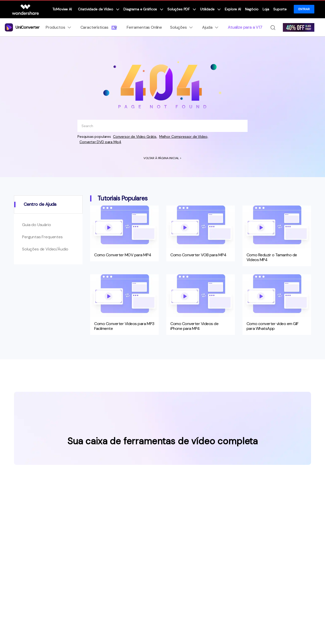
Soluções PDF (182, 9)
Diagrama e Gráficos (143, 9)
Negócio (252, 9)
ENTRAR (304, 9)
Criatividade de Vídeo (99, 9)
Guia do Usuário (37, 225)
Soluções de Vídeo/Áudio (45, 249)
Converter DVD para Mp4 (100, 142)
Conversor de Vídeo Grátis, (135, 137)
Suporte (280, 9)
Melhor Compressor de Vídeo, (184, 137)
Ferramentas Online (144, 27)
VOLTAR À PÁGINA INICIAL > (162, 158)
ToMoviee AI (62, 9)
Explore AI (233, 9)
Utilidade (210, 9)
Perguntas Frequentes (42, 237)
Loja (266, 9)
